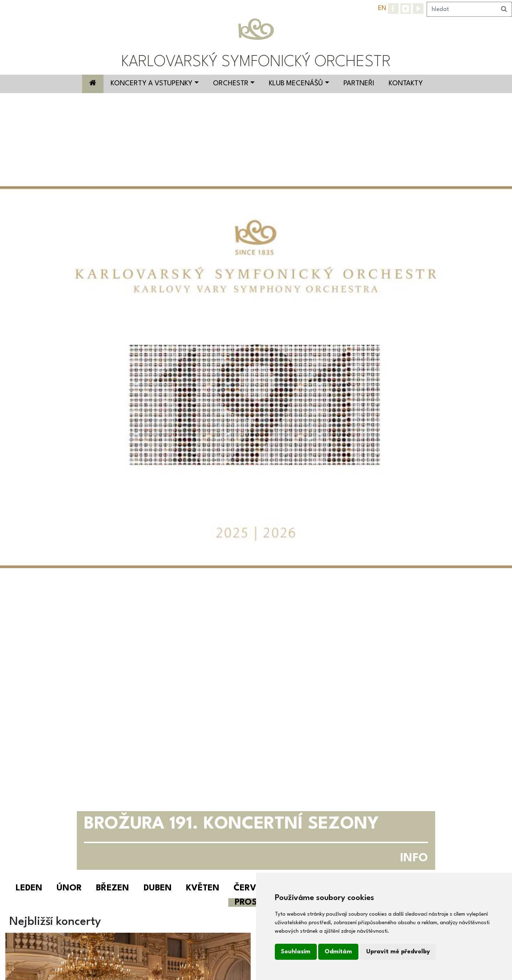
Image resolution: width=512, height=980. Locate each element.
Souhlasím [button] (296, 952)
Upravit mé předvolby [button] (398, 952)
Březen (113, 888)
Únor (69, 888)
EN (382, 8)
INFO (414, 858)
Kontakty (406, 84)
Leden (29, 888)
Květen (203, 888)
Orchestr (231, 84)
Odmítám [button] (338, 952)
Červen (251, 888)
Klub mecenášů (296, 84)
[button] (38, 485)
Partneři (359, 84)
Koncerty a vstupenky (151, 84)
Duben (158, 888)
